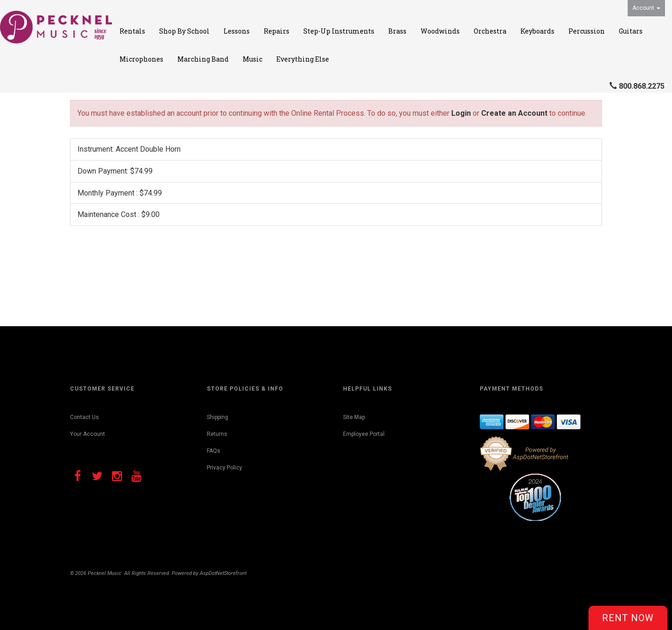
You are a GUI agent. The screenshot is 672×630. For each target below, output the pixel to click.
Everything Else (303, 59)
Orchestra (490, 31)
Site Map (354, 417)
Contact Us (84, 417)
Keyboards (537, 31)
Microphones (141, 59)
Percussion (587, 31)
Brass (397, 31)
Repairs (276, 31)
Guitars (631, 31)
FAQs (213, 451)
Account (646, 8)
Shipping (217, 417)
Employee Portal (364, 434)
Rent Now (628, 618)
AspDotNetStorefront (223, 573)
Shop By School (184, 31)
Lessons (237, 31)
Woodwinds (440, 31)
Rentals (132, 31)
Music (252, 59)
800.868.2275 (642, 86)
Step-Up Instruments (339, 31)
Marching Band (203, 59)
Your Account (87, 434)
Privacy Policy (224, 468)
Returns (217, 434)
